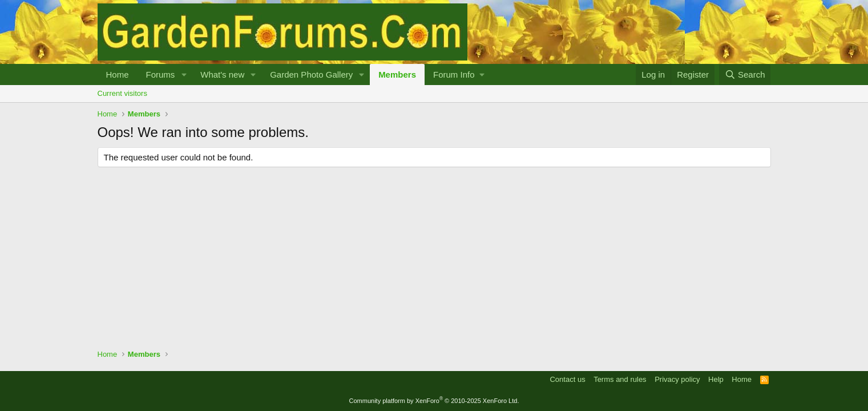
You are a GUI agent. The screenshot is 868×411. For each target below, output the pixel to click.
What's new (222, 74)
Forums (161, 74)
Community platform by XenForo (434, 401)
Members (397, 74)
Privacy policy (677, 379)
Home (118, 74)
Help (716, 379)
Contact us (567, 379)
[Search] (745, 74)
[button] (184, 74)
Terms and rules (620, 379)
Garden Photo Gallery (311, 74)
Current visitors (122, 93)
